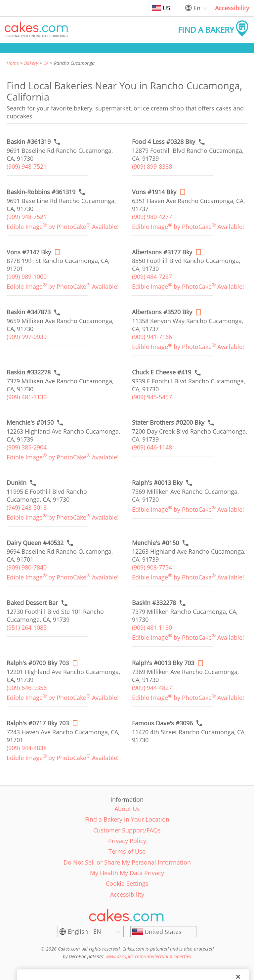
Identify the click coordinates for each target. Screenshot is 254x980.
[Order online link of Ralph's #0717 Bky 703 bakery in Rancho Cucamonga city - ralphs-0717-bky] (38, 723)
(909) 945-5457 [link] (152, 397)
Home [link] (13, 63)
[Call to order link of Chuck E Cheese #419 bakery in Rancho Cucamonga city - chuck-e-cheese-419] (162, 372)
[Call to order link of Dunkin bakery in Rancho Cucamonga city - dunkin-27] (17, 483)
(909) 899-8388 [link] (152, 166)
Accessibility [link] (232, 8)
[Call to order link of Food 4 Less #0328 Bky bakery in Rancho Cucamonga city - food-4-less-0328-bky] (164, 142)
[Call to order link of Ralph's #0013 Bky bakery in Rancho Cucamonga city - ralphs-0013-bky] (157, 483)
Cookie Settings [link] (127, 883)
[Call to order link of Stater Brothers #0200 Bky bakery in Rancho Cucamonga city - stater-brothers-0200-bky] (168, 423)
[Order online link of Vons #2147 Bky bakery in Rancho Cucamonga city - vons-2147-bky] (29, 252)
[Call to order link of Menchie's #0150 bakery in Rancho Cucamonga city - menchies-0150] (30, 423)
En (197, 8)
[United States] (163, 932)
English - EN (85, 931)
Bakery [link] (31, 63)
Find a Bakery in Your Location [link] (127, 819)
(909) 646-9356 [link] (27, 688)
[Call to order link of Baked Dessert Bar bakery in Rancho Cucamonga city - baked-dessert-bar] (32, 603)
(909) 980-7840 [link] (27, 567)
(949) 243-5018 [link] (27, 507)
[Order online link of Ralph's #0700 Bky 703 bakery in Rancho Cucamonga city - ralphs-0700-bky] (38, 663)
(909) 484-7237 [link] (152, 277)
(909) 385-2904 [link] (27, 447)
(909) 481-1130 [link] (27, 397)
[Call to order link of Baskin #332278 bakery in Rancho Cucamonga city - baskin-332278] (29, 372)
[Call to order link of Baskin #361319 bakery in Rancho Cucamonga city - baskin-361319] (29, 142)
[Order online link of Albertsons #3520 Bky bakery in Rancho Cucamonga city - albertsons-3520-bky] (162, 312)
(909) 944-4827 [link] (152, 688)
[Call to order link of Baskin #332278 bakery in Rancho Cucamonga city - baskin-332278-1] (154, 603)
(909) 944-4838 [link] (27, 748)
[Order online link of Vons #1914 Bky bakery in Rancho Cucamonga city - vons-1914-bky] (154, 192)
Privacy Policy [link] (127, 841)
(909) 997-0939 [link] (27, 337)
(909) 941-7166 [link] (152, 337)
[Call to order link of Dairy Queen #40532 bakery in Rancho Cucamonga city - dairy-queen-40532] (35, 543)
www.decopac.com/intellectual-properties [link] (148, 956)
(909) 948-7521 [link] (27, 166)
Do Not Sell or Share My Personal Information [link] (127, 862)
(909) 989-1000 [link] (27, 277)
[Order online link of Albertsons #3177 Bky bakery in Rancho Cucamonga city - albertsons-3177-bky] (162, 252)
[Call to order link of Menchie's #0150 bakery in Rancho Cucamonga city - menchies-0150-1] (155, 543)
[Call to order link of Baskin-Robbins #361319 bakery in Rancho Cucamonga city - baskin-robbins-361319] (41, 192)
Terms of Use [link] (127, 851)
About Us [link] (127, 809)
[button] (37, 30)
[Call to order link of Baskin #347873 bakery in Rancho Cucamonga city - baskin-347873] (29, 312)
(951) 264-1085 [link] (27, 627)
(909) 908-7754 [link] (152, 567)
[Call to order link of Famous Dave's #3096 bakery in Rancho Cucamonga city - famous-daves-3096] (162, 723)
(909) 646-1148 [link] (152, 447)
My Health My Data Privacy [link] (127, 873)
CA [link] (46, 63)
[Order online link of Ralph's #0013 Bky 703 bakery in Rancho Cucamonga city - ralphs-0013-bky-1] (163, 663)
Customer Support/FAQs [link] (127, 830)
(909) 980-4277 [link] (152, 217)
